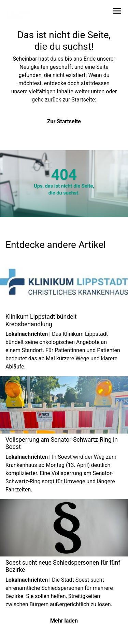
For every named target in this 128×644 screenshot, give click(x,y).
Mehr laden (64, 621)
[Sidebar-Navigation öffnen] (117, 12)
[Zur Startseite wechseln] (22, 12)
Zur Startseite (64, 121)
